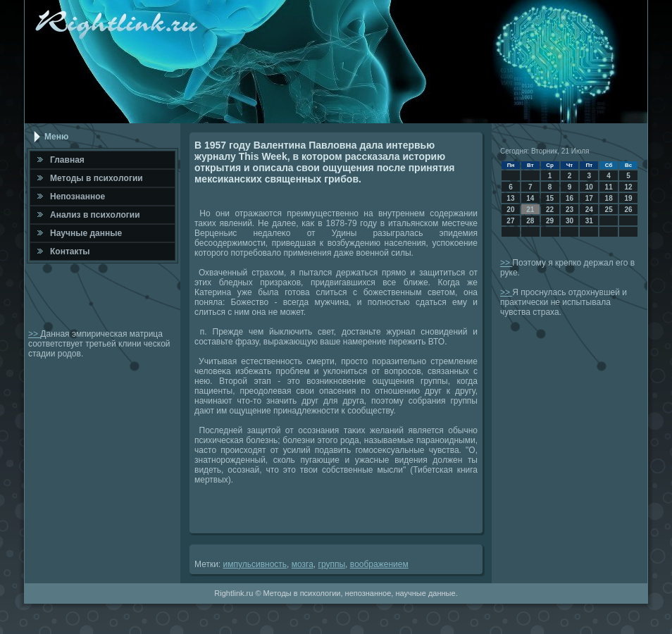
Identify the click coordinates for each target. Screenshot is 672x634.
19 (628, 198)
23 (570, 210)
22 (550, 210)
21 (530, 210)
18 (609, 198)
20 (510, 210)
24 (589, 210)
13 (510, 198)
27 (510, 221)
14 (530, 198)
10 (589, 187)
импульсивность (255, 564)
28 (530, 221)
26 (628, 210)
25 (609, 210)
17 (589, 198)
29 (550, 221)
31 (589, 221)
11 (609, 187)
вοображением (379, 564)
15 (550, 198)
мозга (303, 564)
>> (34, 334)
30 (570, 221)
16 (570, 198)
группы (332, 564)
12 (628, 187)
